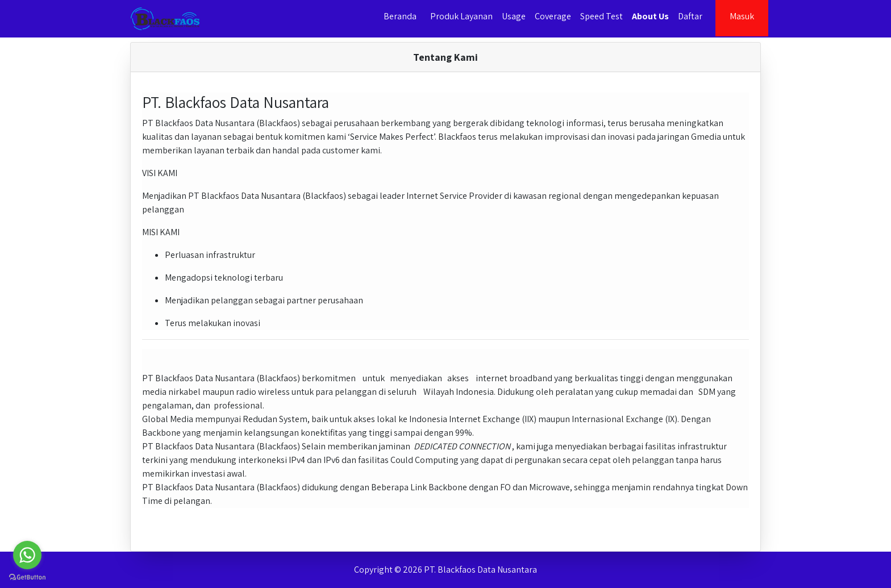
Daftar (690, 16)
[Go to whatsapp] (27, 555)
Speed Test (601, 16)
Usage (514, 16)
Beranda (400, 16)
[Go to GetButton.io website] (27, 577)
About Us (650, 16)
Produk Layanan (461, 16)
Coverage (553, 16)
